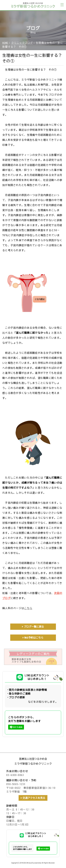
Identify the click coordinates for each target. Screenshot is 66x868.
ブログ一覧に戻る (34, 627)
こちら (28, 608)
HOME (5, 43)
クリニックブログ (22, 43)
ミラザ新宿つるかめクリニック (33, 764)
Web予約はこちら (34, 638)
